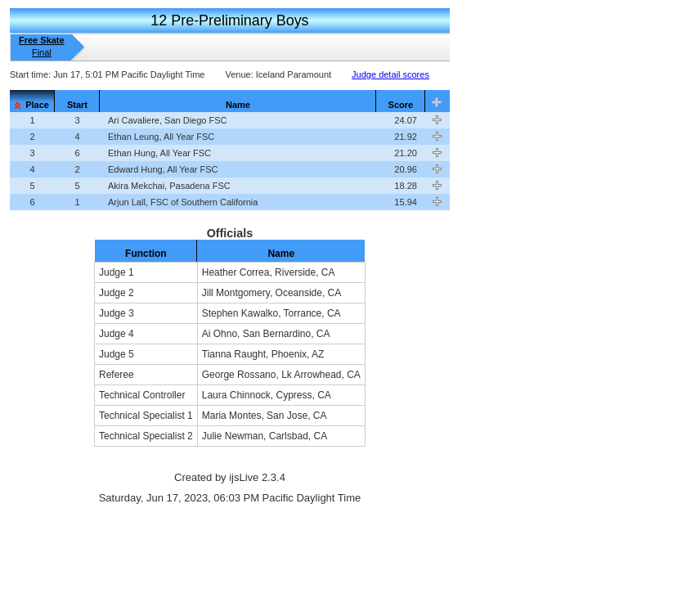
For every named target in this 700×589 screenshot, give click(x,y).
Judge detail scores (390, 74)
